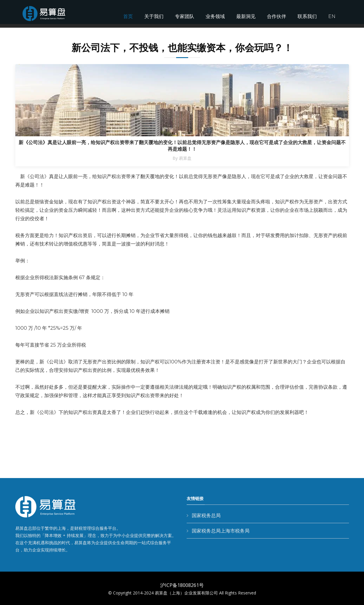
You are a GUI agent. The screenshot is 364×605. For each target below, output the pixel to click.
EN (332, 16)
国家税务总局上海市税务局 (221, 531)
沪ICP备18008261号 (182, 585)
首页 (128, 16)
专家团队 (185, 16)
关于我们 (154, 16)
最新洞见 (246, 16)
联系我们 (307, 16)
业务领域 (215, 16)
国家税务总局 (206, 515)
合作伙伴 (277, 16)
